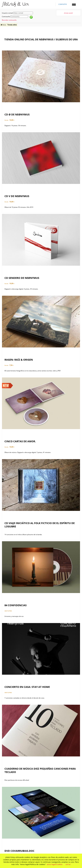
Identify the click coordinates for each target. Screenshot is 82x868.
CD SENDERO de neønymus (22, 278)
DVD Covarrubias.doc (19, 851)
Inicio (3, 25)
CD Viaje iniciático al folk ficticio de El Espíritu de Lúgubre (40, 525)
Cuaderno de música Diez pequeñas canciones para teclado (40, 770)
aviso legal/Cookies (55, 864)
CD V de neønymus (17, 196)
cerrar (68, 864)
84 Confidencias (16, 605)
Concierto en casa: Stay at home (27, 687)
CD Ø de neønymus (17, 114)
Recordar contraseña (9, 20)
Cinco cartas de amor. (20, 441)
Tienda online (12, 25)
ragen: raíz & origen (19, 360)
